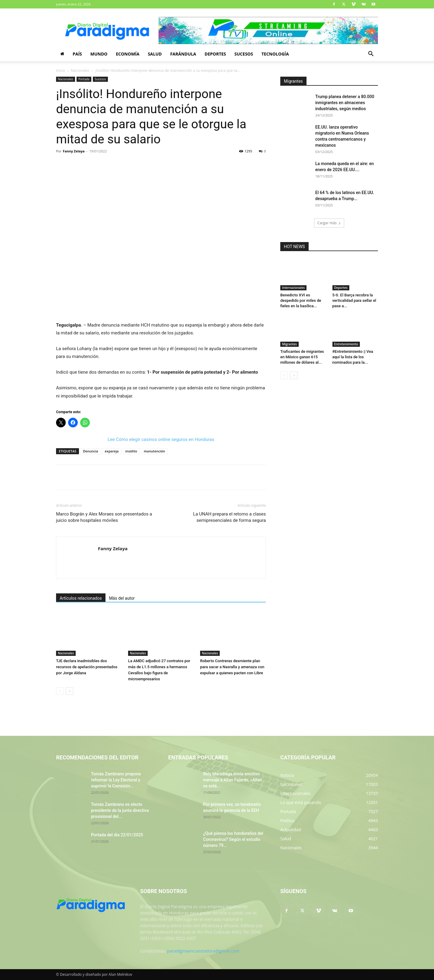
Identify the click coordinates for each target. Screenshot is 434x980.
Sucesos (244, 54)
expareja (112, 451)
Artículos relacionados (81, 598)
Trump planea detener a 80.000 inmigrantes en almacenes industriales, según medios (345, 103)
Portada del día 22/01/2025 (117, 835)
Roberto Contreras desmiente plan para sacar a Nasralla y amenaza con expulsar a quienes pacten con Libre (232, 667)
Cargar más (329, 223)
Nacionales (80, 70)
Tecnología (275, 54)
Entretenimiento (346, 344)
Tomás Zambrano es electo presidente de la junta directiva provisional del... (120, 810)
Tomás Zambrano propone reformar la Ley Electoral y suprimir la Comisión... (116, 780)
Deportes (215, 54)
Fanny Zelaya (74, 151)
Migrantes (289, 344)
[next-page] (69, 691)
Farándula (183, 54)
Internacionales (293, 288)
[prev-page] (60, 691)
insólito (131, 451)
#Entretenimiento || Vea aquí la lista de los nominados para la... (353, 357)
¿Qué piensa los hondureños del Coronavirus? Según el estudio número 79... (233, 839)
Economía (127, 54)
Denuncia (90, 451)
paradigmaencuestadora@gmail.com (203, 951)
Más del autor (122, 598)
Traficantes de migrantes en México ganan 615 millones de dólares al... (302, 357)
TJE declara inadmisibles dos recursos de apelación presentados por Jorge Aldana (87, 667)
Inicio (61, 70)
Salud (155, 54)
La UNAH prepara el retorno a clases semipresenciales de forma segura (230, 517)
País (77, 54)
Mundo (99, 54)
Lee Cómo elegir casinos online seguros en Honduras (161, 439)
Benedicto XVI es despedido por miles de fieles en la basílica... (301, 300)
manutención (154, 451)
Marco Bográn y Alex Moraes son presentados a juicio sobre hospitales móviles (104, 517)
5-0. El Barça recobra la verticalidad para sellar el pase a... (354, 300)
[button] (371, 54)
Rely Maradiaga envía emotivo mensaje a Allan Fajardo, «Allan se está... (233, 780)
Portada (84, 79)
